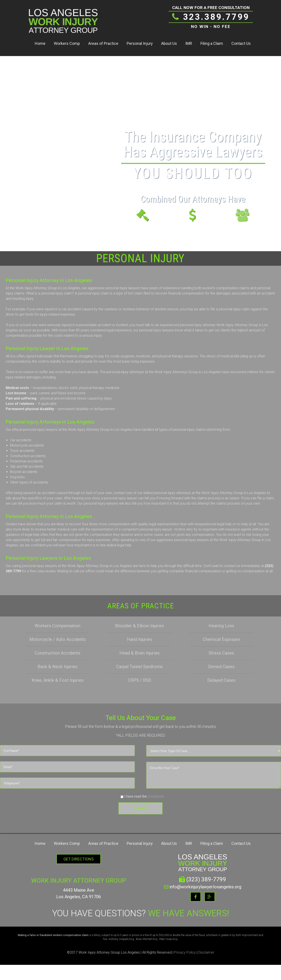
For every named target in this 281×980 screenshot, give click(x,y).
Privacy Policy (185, 952)
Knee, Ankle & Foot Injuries (58, 680)
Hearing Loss (221, 626)
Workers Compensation (58, 626)
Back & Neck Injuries (58, 667)
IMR (189, 43)
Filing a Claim (212, 43)
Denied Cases (221, 667)
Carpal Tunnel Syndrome (139, 667)
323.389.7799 (211, 17)
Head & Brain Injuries (140, 653)
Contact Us (241, 43)
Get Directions (79, 859)
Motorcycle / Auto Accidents (58, 639)
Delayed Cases (221, 680)
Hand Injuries (139, 639)
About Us (169, 43)
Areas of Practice (103, 43)
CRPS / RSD (140, 680)
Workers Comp (67, 43)
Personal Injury (140, 43)
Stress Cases (221, 653)
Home (40, 43)
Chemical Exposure (221, 639)
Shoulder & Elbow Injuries (139, 626)
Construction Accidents (58, 653)
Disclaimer (156, 796)
